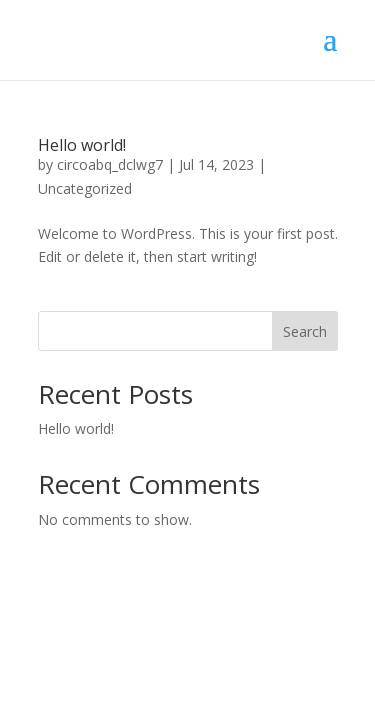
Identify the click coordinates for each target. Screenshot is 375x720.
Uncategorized (85, 188)
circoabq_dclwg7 (110, 164)
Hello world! (82, 145)
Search (305, 331)
